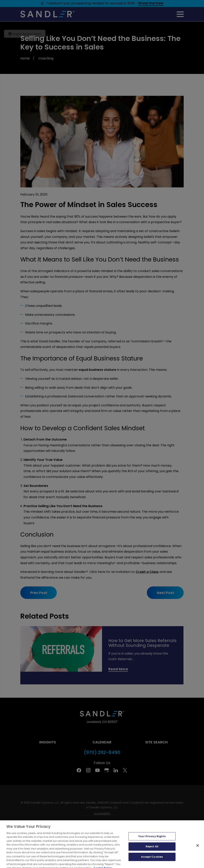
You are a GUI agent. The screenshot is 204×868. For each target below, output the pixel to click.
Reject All (152, 857)
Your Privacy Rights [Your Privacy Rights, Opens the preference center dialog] (152, 846)
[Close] (198, 855)
